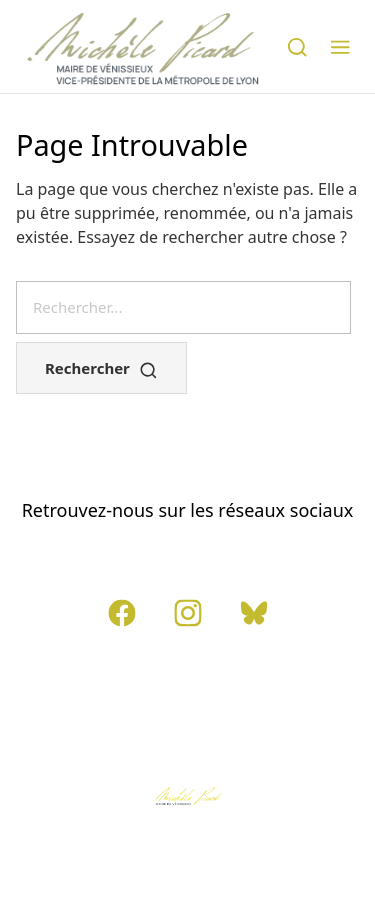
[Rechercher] (297, 46)
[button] (340, 46)
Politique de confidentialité (187, 730)
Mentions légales (227, 690)
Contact (114, 690)
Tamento (188, 858)
